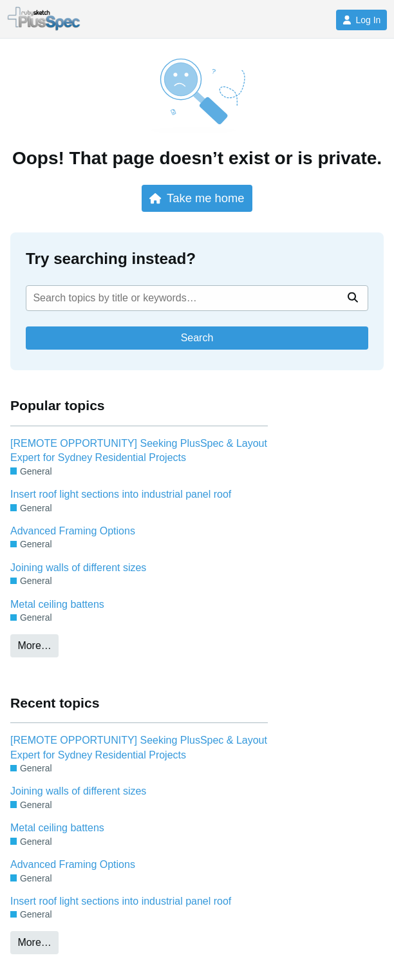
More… (34, 645)
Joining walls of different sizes (78, 568)
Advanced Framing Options (73, 531)
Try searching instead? (111, 259)
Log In (361, 20)
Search (197, 338)
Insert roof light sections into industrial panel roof (121, 494)
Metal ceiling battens (57, 604)
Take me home (197, 198)
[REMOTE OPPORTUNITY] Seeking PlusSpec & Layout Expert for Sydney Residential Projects (139, 450)
